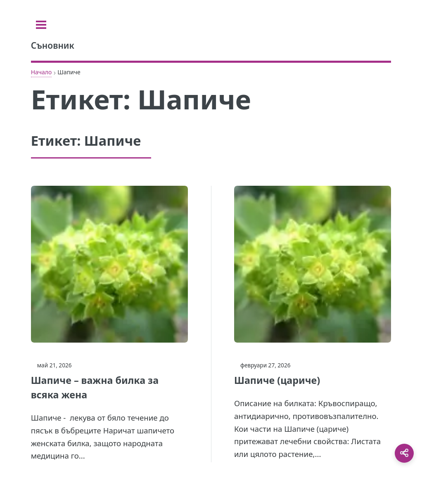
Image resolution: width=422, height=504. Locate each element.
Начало (41, 72)
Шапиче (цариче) (277, 380)
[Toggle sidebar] (41, 25)
